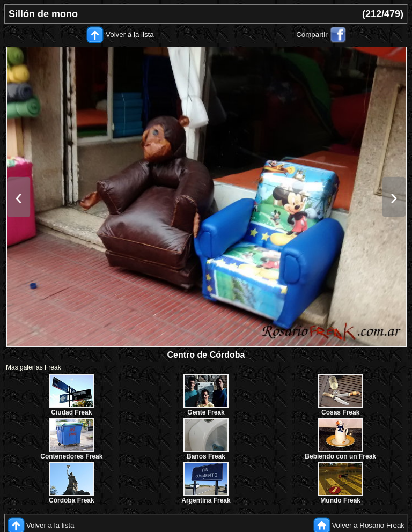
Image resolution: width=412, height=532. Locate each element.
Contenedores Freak (71, 456)
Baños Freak (206, 456)
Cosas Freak (340, 412)
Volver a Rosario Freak (368, 525)
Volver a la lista (130, 35)
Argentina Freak (206, 500)
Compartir (312, 35)
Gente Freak (206, 412)
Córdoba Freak (72, 500)
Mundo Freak (340, 500)
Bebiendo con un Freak (340, 456)
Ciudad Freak (71, 412)
